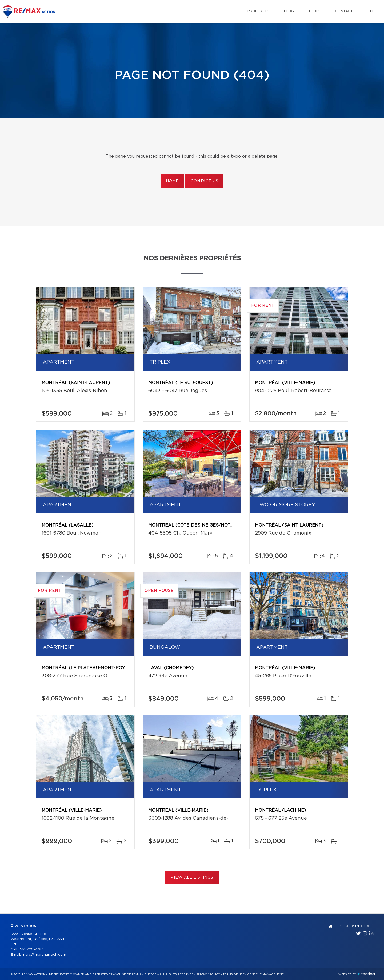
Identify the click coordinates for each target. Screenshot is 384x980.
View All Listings (192, 878)
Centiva (366, 974)
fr (372, 11)
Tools (314, 11)
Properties (259, 11)
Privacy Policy (208, 974)
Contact (344, 11)
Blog (289, 11)
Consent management (265, 974)
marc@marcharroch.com (44, 955)
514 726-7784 (32, 949)
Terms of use (234, 974)
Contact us (204, 181)
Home (172, 181)
